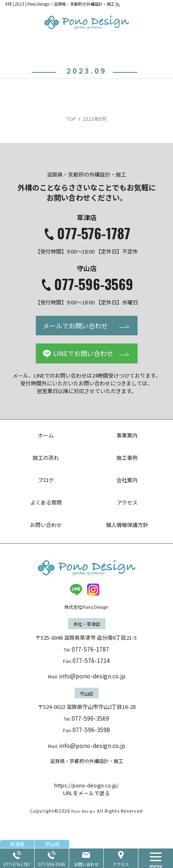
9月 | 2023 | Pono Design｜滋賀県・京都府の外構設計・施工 (60, 4)
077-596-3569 (94, 284)
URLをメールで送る (86, 824)
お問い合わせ (86, 864)
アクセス (121, 864)
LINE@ (76, 590)
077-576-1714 (91, 660)
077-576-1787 (94, 233)
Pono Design (83, 842)
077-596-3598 (91, 730)
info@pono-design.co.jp (92, 676)
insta (93, 590)
